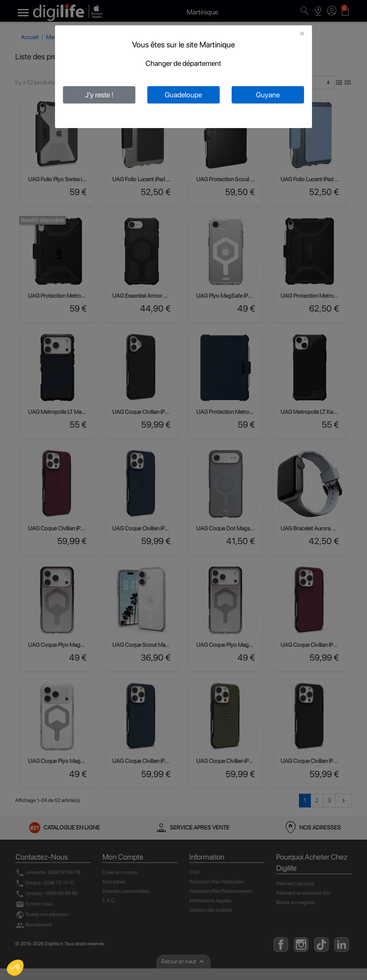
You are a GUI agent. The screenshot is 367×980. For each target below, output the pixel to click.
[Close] (302, 33)
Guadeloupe (183, 95)
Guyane (268, 95)
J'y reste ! (99, 95)
